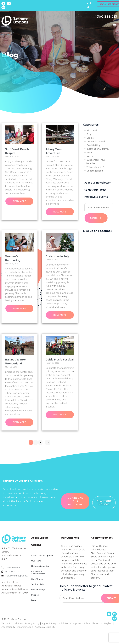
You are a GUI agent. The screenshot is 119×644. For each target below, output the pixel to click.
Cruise (90, 138)
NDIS (89, 152)
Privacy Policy (32, 623)
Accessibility (8, 627)
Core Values (37, 579)
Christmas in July (57, 256)
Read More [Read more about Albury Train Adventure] (60, 212)
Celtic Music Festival (60, 360)
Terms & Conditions (12, 623)
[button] (115, 25)
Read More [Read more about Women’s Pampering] (19, 308)
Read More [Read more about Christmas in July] (60, 315)
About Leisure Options (42, 555)
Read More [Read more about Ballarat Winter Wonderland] (19, 422)
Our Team (36, 561)
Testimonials (37, 584)
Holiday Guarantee (40, 566)
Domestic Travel (96, 141)
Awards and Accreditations (38, 572)
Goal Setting (93, 145)
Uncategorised (95, 171)
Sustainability (38, 590)
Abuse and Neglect (102, 623)
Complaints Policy (80, 623)
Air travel (92, 130)
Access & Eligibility (45, 627)
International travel (98, 149)
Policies (35, 595)
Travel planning (95, 167)
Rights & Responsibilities (55, 623)
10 (48, 442)
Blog (89, 134)
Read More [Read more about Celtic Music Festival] (60, 415)
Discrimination (25, 627)
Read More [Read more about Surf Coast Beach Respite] (19, 201)
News (90, 156)
